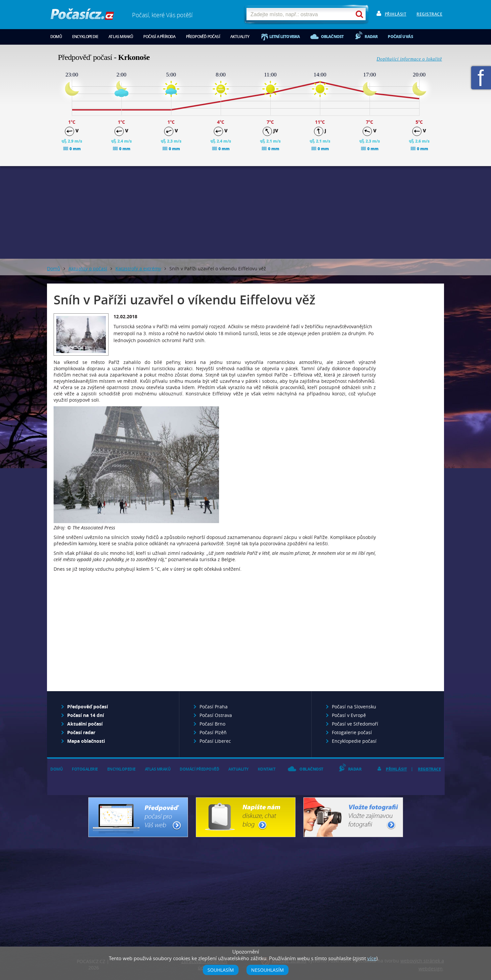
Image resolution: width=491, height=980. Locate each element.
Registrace (429, 14)
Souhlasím (221, 970)
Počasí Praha (214, 707)
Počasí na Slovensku (354, 707)
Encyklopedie (85, 37)
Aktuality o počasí (88, 268)
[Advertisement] (246, 212)
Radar (371, 37)
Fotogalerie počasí (352, 732)
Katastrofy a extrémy (138, 268)
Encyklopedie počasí (354, 741)
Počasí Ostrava (216, 715)
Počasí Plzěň (213, 732)
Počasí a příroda (159, 37)
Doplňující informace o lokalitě (409, 59)
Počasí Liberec (215, 741)
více (372, 958)
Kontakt (267, 769)
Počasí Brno (212, 724)
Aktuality (240, 37)
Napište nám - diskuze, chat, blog (246, 817)
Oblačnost (332, 37)
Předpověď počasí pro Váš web (138, 817)
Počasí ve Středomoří (355, 724)
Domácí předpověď (199, 769)
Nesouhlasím (268, 970)
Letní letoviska (285, 37)
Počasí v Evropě (349, 715)
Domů (56, 37)
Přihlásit (396, 14)
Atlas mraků (121, 37)
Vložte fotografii (353, 817)
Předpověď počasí (203, 37)
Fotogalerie (85, 769)
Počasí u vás (400, 37)
